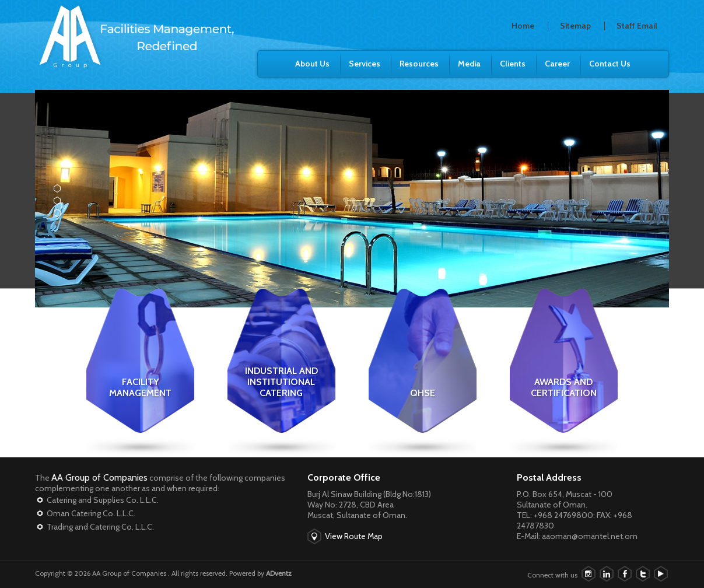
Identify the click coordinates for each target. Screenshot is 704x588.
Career (557, 64)
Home (523, 26)
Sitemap (575, 26)
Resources (419, 64)
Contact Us (610, 64)
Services (365, 64)
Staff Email (637, 26)
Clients (513, 64)
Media (469, 64)
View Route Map (354, 536)
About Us (312, 64)
